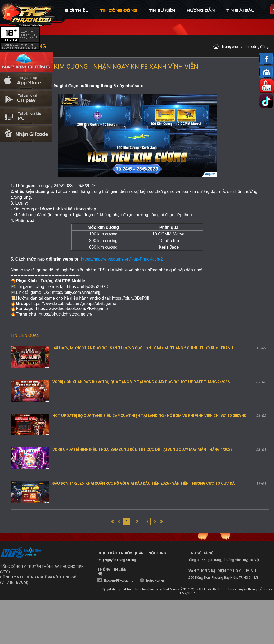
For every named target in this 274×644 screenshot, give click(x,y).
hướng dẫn (201, 10)
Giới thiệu (77, 10)
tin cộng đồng (119, 10)
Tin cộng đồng (257, 47)
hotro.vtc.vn (155, 580)
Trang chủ (230, 47)
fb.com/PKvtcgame (119, 580)
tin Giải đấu (240, 10)
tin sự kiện (162, 10)
